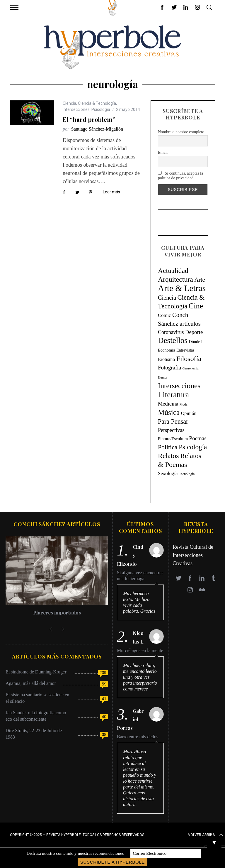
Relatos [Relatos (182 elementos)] (168, 456)
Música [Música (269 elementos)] (169, 412)
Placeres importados (57, 612)
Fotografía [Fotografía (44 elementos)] (169, 368)
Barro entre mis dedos (138, 737)
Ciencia (69, 103)
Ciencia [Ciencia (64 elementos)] (167, 298)
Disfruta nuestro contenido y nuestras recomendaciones (75, 853)
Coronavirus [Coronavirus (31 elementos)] (171, 332)
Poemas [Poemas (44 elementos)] (198, 438)
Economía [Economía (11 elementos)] (167, 350)
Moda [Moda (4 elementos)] (184, 404)
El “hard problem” (89, 119)
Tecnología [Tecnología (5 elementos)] (187, 474)
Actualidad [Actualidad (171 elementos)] (173, 271)
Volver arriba (206, 835)
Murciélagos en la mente (140, 650)
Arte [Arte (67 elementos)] (200, 280)
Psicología (101, 109)
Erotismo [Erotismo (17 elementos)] (166, 359)
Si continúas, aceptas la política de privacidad (180, 175)
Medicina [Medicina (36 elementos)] (168, 404)
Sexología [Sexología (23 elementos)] (168, 473)
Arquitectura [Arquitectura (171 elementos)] (175, 279)
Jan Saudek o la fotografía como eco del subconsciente (36, 716)
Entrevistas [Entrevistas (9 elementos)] (185, 350)
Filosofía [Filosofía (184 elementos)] (189, 359)
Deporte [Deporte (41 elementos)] (194, 332)
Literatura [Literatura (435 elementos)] (173, 395)
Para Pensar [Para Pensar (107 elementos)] (173, 422)
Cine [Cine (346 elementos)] (196, 306)
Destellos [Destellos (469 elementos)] (173, 340)
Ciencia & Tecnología (97, 103)
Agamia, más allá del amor (31, 683)
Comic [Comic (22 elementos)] (165, 315)
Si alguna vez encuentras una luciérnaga (140, 576)
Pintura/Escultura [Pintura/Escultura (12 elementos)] (173, 439)
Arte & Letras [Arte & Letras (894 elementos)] (182, 288)
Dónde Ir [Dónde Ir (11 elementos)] (196, 342)
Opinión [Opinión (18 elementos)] (189, 413)
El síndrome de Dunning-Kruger (36, 672)
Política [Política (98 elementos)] (168, 447)
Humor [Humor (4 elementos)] (163, 377)
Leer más (111, 192)
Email (163, 152)
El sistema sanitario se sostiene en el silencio (37, 698)
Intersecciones (76, 109)
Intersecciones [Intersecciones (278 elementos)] (179, 386)
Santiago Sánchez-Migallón (97, 129)
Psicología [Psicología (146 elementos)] (193, 447)
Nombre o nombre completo (181, 132)
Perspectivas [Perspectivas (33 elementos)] (171, 430)
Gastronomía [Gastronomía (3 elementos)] (191, 368)
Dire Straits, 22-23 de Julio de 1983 (34, 734)
